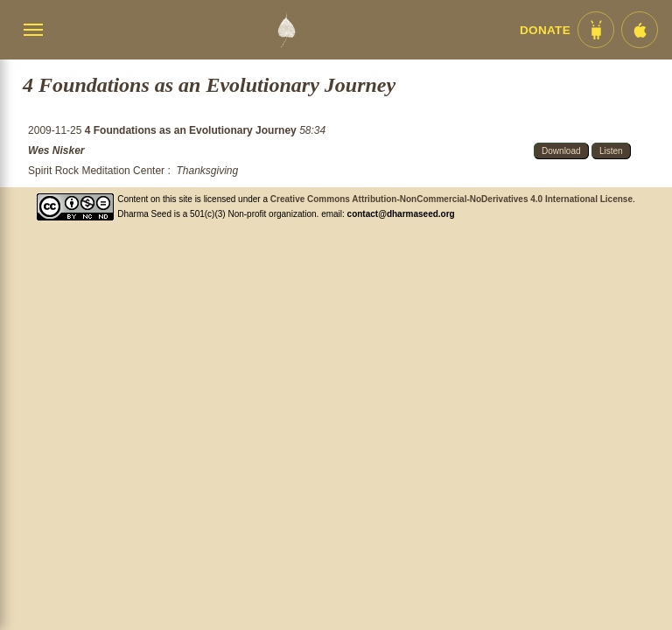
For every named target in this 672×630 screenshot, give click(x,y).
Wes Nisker (56, 150)
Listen (611, 151)
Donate (545, 30)
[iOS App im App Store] (640, 30)
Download (561, 151)
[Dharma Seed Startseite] (286, 30)
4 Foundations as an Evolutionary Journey (192, 130)
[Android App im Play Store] (596, 30)
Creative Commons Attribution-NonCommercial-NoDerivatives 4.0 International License (451, 199)
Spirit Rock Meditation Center (96, 171)
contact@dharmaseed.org (401, 214)
